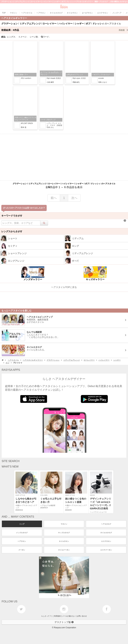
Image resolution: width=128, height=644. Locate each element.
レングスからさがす (12, 231)
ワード (45, 37)
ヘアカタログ (106, 524)
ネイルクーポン (64, 550)
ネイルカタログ (106, 533)
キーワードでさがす (12, 216)
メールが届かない (69, 616)
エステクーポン (106, 550)
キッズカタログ (64, 533)
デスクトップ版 (64, 622)
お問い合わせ (82, 616)
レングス (12, 37)
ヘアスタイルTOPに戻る (64, 287)
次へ (74, 198)
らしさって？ (46, 616)
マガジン (64, 524)
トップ (22, 524)
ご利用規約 (57, 616)
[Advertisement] (64, 157)
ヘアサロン (22, 541)
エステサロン (106, 541)
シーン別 (34, 37)
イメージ (23, 37)
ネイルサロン (64, 541)
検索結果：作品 (65, 30)
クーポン (22, 550)
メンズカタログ (22, 533)
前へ (54, 198)
